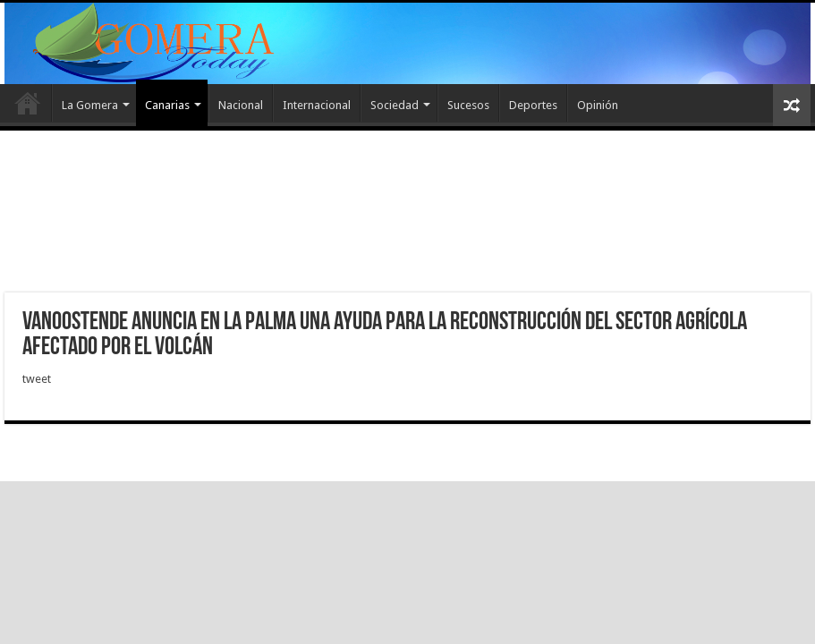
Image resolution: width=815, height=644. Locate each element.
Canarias (167, 105)
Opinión (598, 105)
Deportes (533, 105)
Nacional (241, 105)
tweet (37, 379)
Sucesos (468, 105)
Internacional (317, 105)
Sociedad (395, 105)
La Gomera (90, 105)
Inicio (28, 103)
